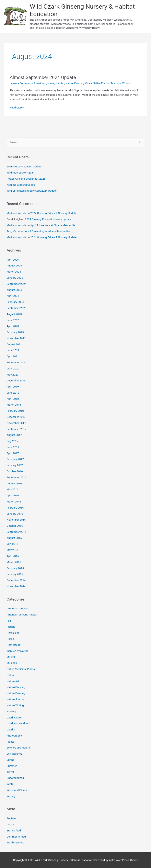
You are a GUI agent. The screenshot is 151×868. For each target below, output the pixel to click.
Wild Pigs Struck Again (20, 173)
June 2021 (13, 350)
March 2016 (14, 502)
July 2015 (12, 544)
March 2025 (14, 272)
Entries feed (14, 830)
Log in (10, 824)
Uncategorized (15, 778)
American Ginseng (18, 608)
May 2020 (13, 375)
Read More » (17, 108)
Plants (10, 742)
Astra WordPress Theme (123, 860)
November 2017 (16, 423)
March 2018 (14, 405)
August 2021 (14, 344)
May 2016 (13, 489)
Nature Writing (15, 705)
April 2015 (13, 556)
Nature (11, 675)
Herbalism (13, 633)
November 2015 (16, 520)
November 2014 (16, 586)
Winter (11, 784)
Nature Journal (16, 699)
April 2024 (13, 296)
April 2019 (13, 387)
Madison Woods (16, 213)
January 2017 (15, 465)
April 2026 (13, 260)
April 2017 (13, 453)
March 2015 (14, 562)
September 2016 (17, 477)
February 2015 (15, 568)
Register (12, 818)
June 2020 (13, 368)
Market (11, 657)
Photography (14, 736)
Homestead (14, 645)
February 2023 (15, 332)
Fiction (11, 627)
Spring (11, 760)
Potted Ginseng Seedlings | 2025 (26, 179)
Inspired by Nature (18, 651)
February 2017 (15, 459)
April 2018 (13, 399)
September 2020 (17, 362)
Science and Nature (18, 748)
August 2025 (14, 265)
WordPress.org (16, 842)
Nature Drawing (16, 687)
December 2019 (16, 380)
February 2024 (15, 302)
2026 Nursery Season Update (24, 166)
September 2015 (17, 532)
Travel (10, 772)
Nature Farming (75, 83)
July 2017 (12, 441)
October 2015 (15, 526)
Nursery (11, 711)
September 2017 (17, 429)
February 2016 (15, 508)
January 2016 (15, 514)
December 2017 (16, 417)
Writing (11, 796)
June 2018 (13, 393)
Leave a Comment (20, 83)
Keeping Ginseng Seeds (21, 185)
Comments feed (16, 837)
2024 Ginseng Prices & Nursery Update (53, 213)
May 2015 (13, 550)
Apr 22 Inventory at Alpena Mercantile (53, 225)
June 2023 (13, 320)
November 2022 (16, 338)
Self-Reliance (14, 754)
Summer (12, 766)
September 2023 (17, 308)
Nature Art (13, 681)
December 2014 (16, 580)
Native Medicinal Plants (21, 669)
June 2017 (13, 447)
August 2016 (14, 483)
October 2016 (15, 471)
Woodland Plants (17, 790)
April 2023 (13, 326)
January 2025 (15, 278)
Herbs (10, 639)
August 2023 (14, 314)
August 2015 (14, 538)
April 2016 (13, 495)
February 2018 (15, 411)
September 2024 (17, 284)
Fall (9, 621)
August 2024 (14, 290)
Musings (12, 663)
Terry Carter (14, 231)
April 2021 (13, 356)
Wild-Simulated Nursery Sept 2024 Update (32, 191)
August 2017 (14, 435)
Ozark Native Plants (97, 83)
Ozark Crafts (14, 717)
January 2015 (15, 574)
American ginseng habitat (49, 83)
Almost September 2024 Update (43, 77)
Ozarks (11, 729)
